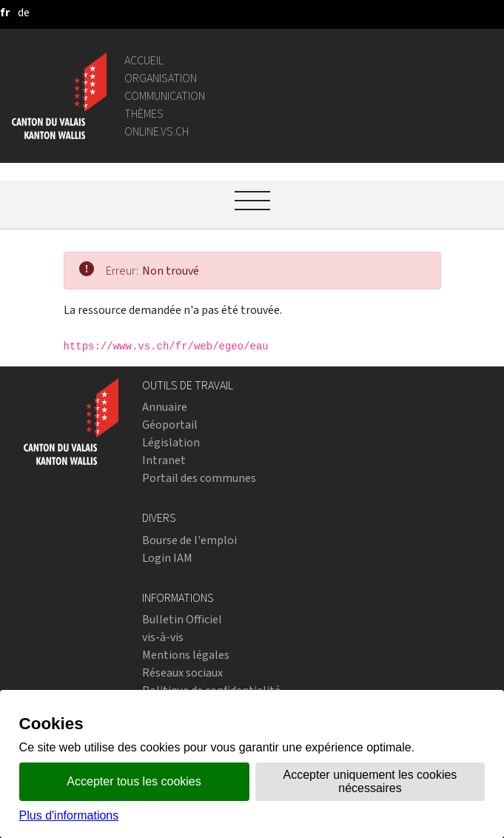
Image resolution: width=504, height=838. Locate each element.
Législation (171, 442)
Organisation (161, 78)
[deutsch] (24, 12)
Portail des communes (199, 478)
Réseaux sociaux (182, 673)
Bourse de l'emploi (189, 540)
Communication (165, 96)
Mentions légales (186, 655)
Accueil (144, 60)
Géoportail (170, 425)
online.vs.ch (157, 131)
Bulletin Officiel (182, 619)
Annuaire (165, 407)
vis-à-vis (163, 637)
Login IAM (167, 558)
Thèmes (144, 114)
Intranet (164, 460)
